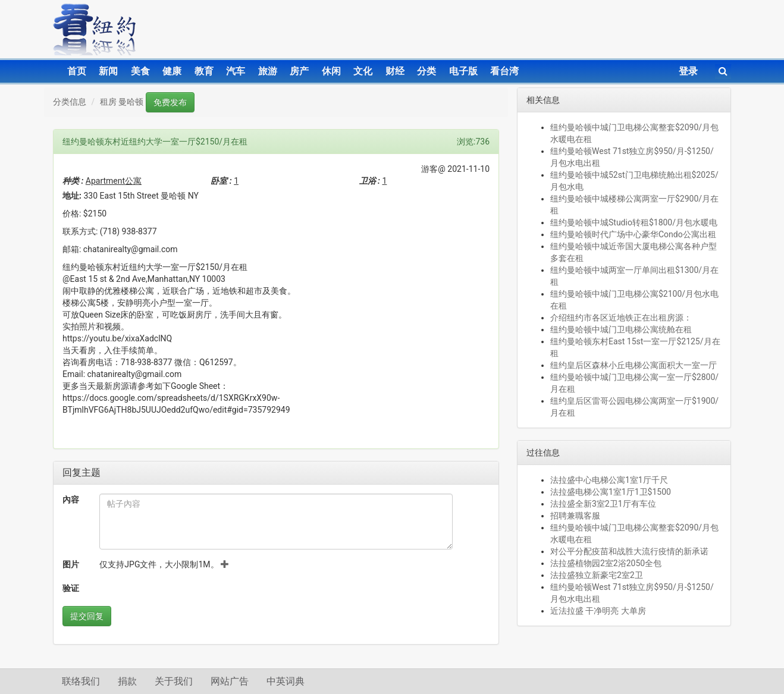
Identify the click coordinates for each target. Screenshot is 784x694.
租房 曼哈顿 (122, 102)
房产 (299, 71)
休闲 (331, 71)
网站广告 (230, 681)
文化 (363, 71)
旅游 (268, 71)
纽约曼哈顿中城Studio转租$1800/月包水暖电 (634, 222)
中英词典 (286, 681)
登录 (688, 71)
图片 (71, 564)
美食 (140, 71)
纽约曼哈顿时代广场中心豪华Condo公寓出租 (633, 234)
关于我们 (174, 681)
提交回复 (87, 616)
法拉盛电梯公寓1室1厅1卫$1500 (611, 492)
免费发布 (170, 102)
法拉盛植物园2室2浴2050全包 (606, 563)
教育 (204, 71)
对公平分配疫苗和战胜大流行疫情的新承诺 (629, 551)
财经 (395, 71)
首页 (77, 71)
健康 (172, 71)
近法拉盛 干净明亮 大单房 (598, 611)
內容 (71, 500)
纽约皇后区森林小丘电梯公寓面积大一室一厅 (634, 365)
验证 (71, 588)
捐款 (127, 681)
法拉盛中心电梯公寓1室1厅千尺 (609, 480)
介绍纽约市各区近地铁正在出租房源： (621, 318)
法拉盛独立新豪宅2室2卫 (597, 575)
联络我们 (81, 681)
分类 (427, 71)
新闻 (108, 71)
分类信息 (70, 102)
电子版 (463, 71)
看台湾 (504, 71)
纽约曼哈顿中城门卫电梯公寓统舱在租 (621, 329)
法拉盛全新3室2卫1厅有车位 (603, 504)
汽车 (236, 71)
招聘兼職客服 (575, 516)
